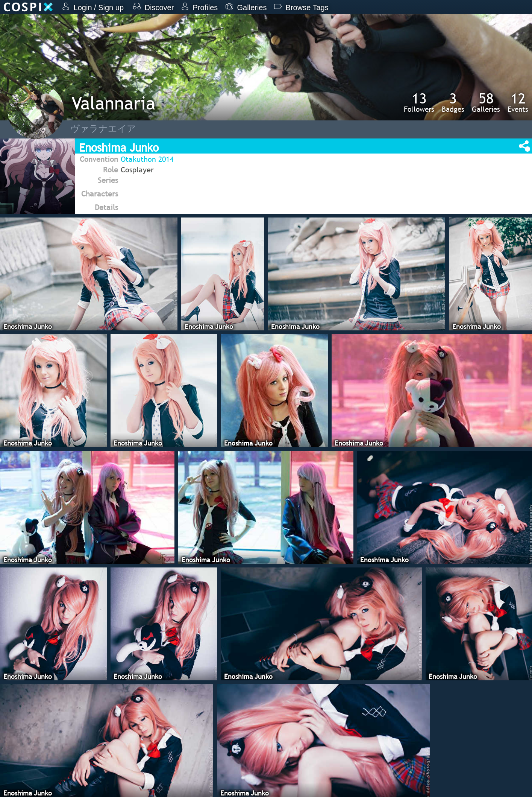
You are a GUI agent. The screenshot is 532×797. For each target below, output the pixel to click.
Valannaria (113, 103)
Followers (419, 102)
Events (518, 102)
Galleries (486, 102)
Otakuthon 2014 (147, 159)
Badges (453, 102)
